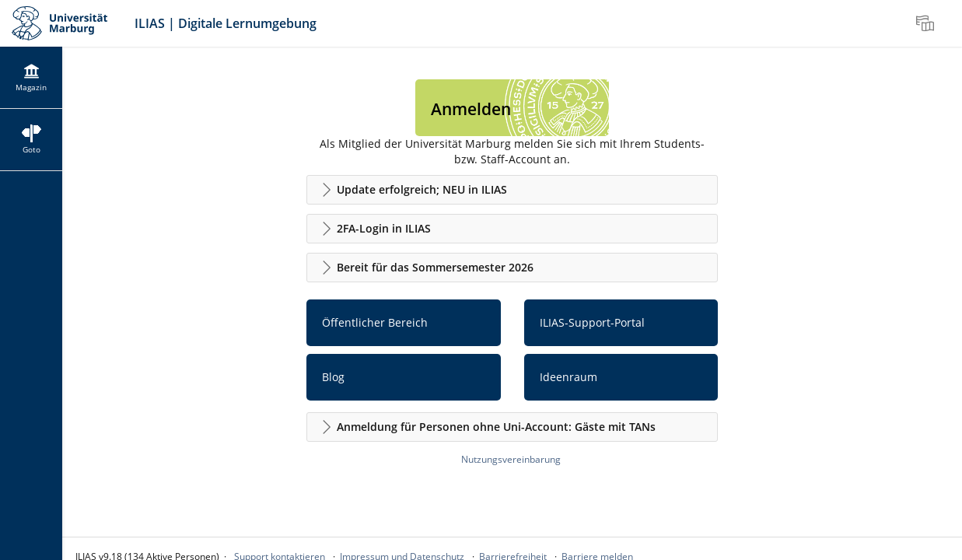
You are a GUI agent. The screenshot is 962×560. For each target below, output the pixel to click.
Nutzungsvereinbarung (511, 459)
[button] (512, 190)
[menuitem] (927, 23)
